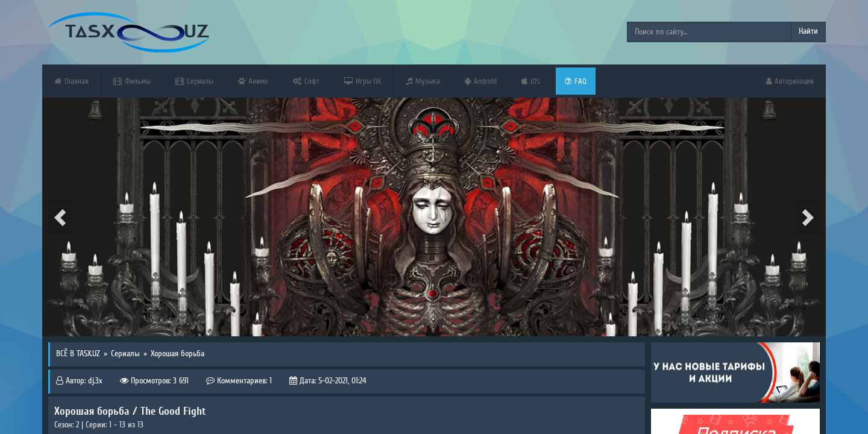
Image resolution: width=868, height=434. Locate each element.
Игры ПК (363, 81)
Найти (808, 31)
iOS (531, 81)
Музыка (423, 81)
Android (481, 81)
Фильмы (132, 81)
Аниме (253, 81)
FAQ (576, 81)
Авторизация (790, 81)
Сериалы (194, 81)
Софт (306, 81)
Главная (71, 81)
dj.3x (95, 381)
